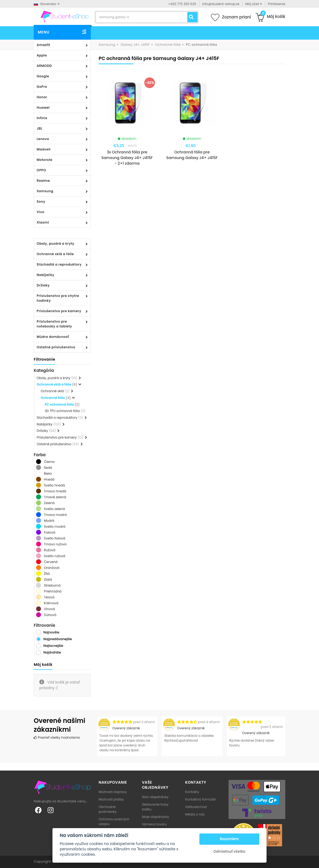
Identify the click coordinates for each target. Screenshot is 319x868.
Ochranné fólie (168, 45)
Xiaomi (43, 222)
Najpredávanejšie (58, 639)
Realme (43, 181)
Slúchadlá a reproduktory (59, 264)
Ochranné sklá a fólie (55, 254)
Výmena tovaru (154, 824)
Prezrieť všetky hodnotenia (57, 737)
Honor (42, 97)
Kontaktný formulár (201, 799)
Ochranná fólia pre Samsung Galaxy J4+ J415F (192, 155)
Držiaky (43, 285)
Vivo (41, 212)
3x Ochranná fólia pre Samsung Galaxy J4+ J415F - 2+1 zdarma (127, 158)
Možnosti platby (111, 799)
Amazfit (43, 45)
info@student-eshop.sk (221, 4)
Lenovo (43, 139)
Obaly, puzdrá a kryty (56, 244)
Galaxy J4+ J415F (135, 45)
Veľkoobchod (196, 807)
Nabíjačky (45, 275)
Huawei (43, 107)
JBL (40, 128)
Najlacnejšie (53, 646)
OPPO (41, 170)
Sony (41, 201)
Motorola (45, 160)
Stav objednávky (155, 797)
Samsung (45, 191)
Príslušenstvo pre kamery (59, 311)
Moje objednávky (155, 817)
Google (43, 76)
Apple (42, 55)
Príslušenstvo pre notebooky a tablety (54, 324)
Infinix (42, 118)
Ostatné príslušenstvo (56, 347)
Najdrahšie (52, 652)
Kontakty (192, 792)
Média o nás (195, 814)
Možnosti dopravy (113, 792)
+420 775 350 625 (182, 4)
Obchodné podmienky (108, 809)
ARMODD (44, 66)
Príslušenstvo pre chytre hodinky (58, 298)
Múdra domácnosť (53, 337)
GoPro (42, 87)
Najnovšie (51, 632)
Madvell (44, 149)
